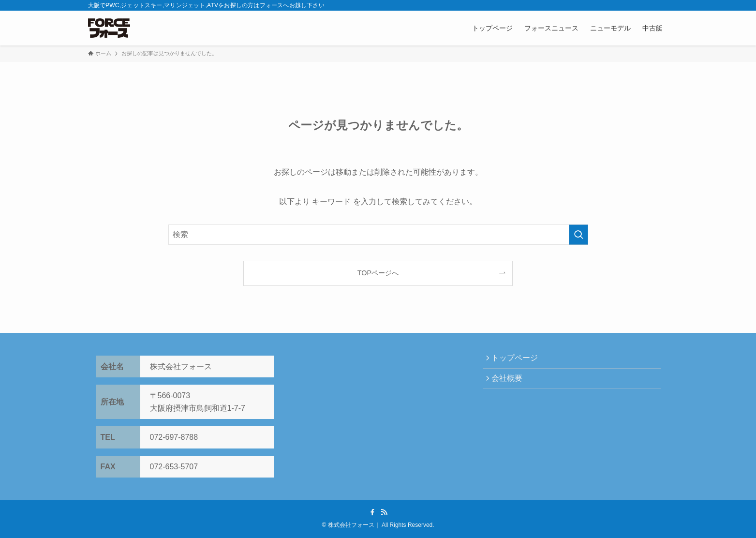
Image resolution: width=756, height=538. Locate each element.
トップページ (518, 359)
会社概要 (510, 382)
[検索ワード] (378, 235)
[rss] (384, 512)
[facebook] (372, 512)
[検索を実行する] (578, 235)
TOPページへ (378, 273)
